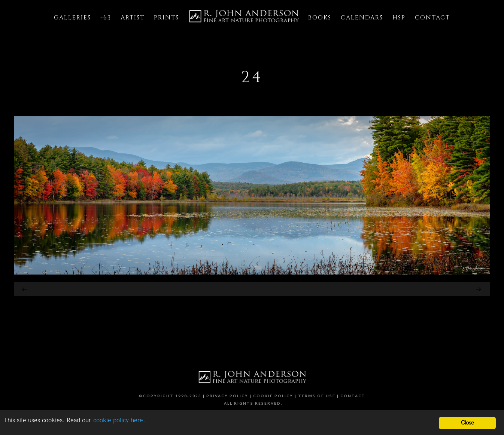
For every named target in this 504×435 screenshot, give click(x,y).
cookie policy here (118, 420)
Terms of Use (317, 396)
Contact (353, 396)
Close (467, 423)
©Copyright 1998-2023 (170, 396)
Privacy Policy (227, 396)
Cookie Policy (273, 396)
